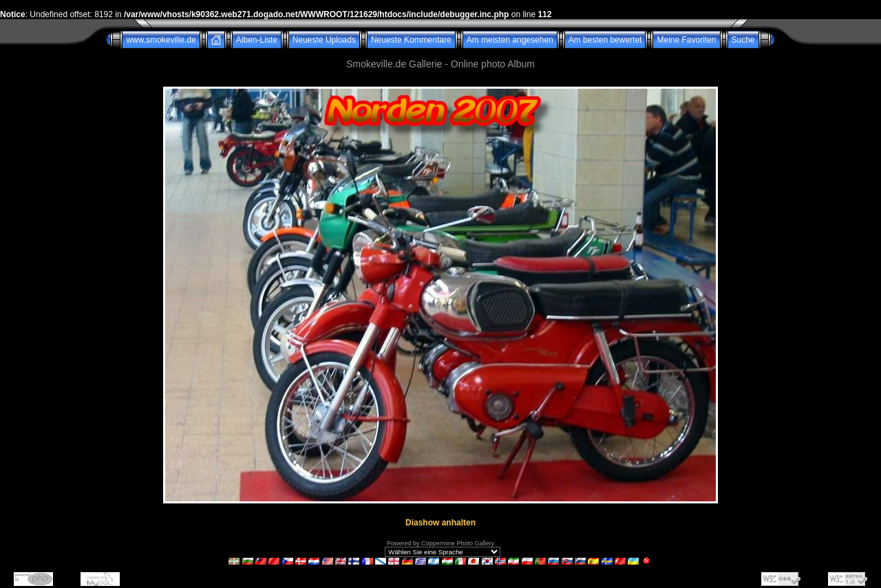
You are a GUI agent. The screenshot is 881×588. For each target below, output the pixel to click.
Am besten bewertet (605, 40)
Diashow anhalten (440, 523)
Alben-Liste (257, 40)
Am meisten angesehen (510, 40)
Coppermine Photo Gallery (458, 543)
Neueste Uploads (324, 40)
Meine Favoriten (686, 40)
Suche (743, 40)
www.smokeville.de (161, 40)
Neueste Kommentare (411, 40)
